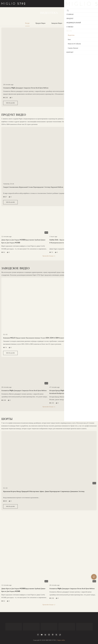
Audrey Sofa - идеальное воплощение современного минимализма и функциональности (72, 241)
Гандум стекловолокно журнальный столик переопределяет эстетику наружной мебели (33, 187)
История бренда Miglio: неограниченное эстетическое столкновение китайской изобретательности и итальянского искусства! (72, 392)
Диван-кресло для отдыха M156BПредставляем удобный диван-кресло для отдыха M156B (24, 241)
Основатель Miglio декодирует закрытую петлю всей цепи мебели (26, 88)
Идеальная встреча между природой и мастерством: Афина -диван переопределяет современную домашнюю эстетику (44, 491)
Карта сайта (61, 640)
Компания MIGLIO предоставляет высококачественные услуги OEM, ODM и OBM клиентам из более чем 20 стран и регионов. (47, 338)
